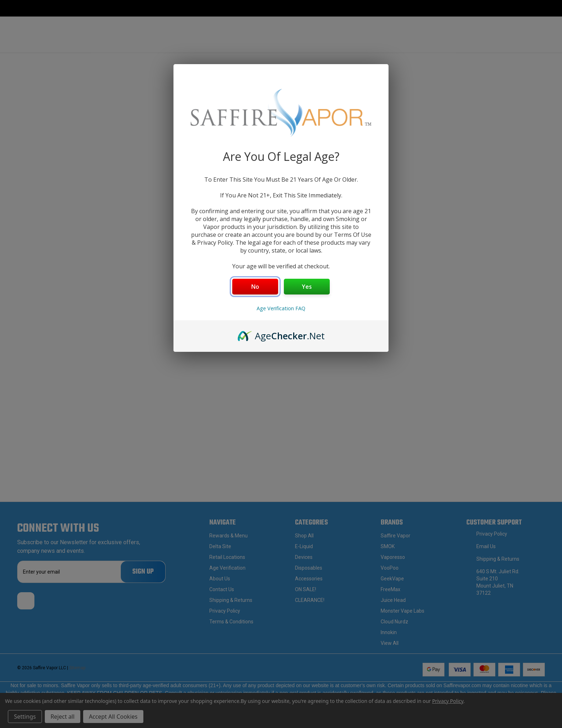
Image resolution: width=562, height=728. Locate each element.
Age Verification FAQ (281, 308)
